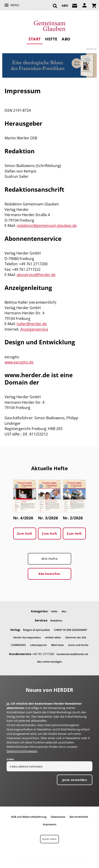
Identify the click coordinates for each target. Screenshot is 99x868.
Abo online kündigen (49, 662)
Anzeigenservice (34, 329)
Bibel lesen (58, 645)
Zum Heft (25, 534)
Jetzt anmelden (75, 780)
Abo (66, 39)
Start (35, 39)
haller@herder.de (32, 324)
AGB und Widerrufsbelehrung (29, 817)
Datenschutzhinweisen (22, 751)
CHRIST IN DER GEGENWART (71, 630)
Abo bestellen (49, 574)
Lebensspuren (38, 645)
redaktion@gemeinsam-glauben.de (47, 226)
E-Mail (10, 759)
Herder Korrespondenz (27, 637)
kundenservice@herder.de (72, 654)
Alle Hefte (49, 559)
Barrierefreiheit (79, 817)
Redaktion (56, 620)
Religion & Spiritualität (36, 630)
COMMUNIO (18, 645)
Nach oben (49, 839)
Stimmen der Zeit (76, 637)
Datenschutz (58, 817)
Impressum (50, 824)
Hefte (51, 39)
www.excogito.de (19, 362)
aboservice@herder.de (36, 275)
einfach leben (53, 637)
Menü (15, 5)
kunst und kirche (78, 645)
